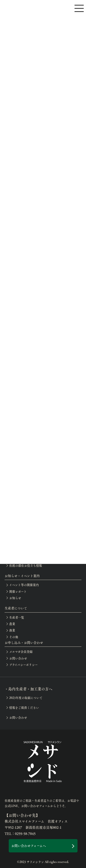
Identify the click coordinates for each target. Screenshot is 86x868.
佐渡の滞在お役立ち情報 (26, 566)
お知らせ (15, 598)
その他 (14, 637)
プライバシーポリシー (24, 665)
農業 (12, 624)
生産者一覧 (17, 617)
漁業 (12, 630)
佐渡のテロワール (21, 546)
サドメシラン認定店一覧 (25, 552)
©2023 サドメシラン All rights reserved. (43, 862)
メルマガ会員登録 (21, 652)
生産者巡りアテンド (23, 559)
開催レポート (18, 591)
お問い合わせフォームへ (29, 846)
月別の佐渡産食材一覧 (24, 539)
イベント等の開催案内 (24, 585)
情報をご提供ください (24, 708)
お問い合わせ (18, 658)
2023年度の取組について (26, 698)
